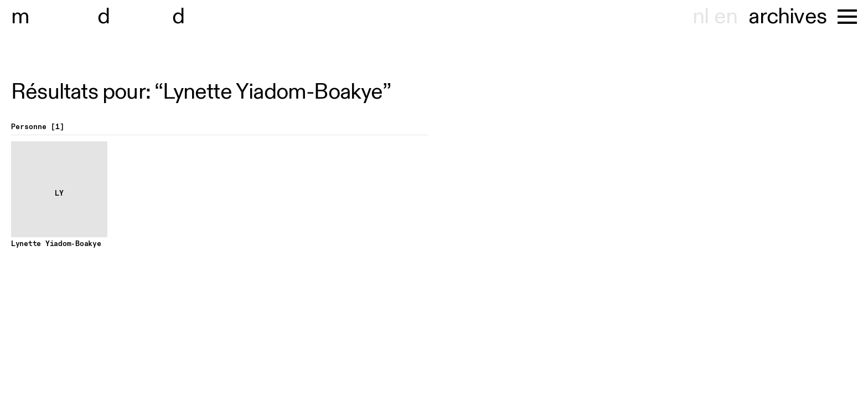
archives (787, 17)
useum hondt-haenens (137, 17)
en (726, 17)
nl (701, 17)
